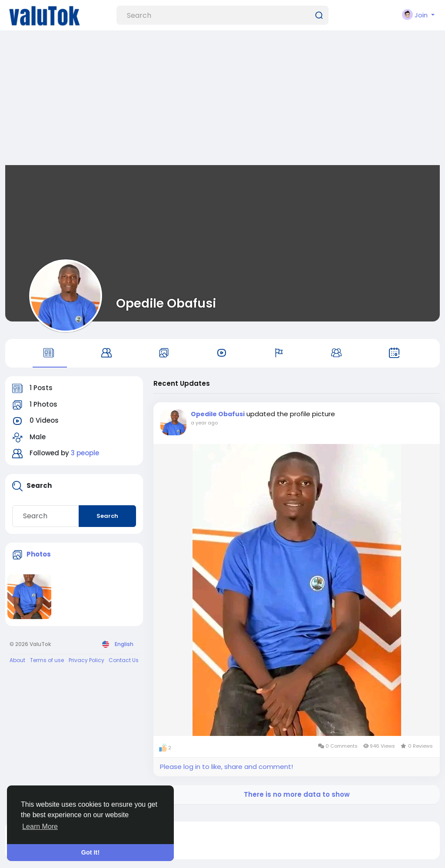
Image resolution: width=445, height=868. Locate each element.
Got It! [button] (90, 852)
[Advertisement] (222, 100)
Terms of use (47, 660)
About (17, 660)
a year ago (204, 423)
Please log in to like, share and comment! (226, 767)
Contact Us (124, 660)
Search (107, 516)
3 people (85, 453)
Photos (39, 554)
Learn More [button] (40, 827)
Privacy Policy (86, 660)
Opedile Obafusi (166, 303)
